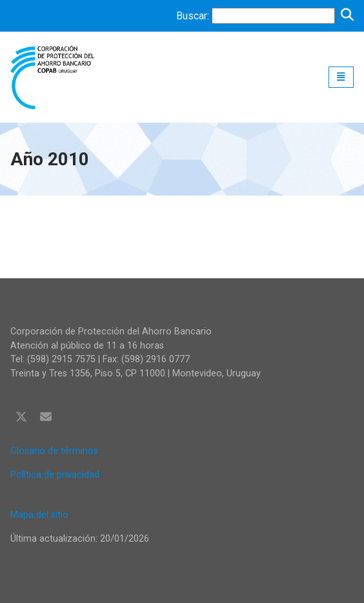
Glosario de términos (54, 451)
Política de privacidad (55, 475)
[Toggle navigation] (341, 77)
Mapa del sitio (39, 515)
